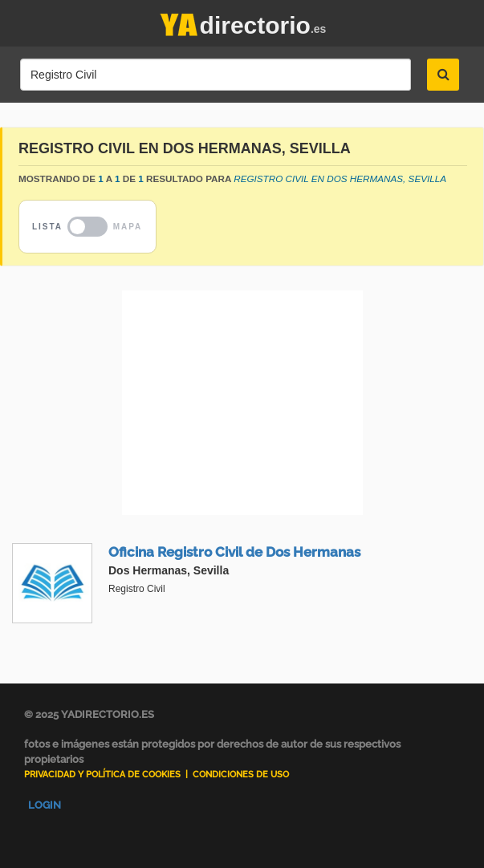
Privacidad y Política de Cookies (102, 775)
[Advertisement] (242, 403)
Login (45, 805)
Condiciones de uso (241, 775)
